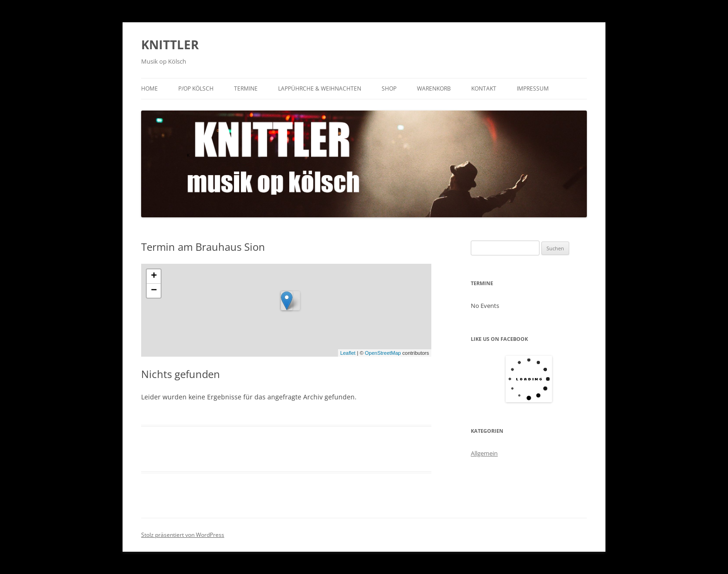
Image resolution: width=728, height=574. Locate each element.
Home (149, 88)
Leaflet (348, 353)
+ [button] (154, 276)
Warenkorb (434, 88)
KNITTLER (170, 45)
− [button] (154, 291)
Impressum (533, 88)
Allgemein (484, 453)
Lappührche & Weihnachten (320, 88)
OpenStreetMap (383, 353)
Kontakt (484, 88)
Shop (389, 88)
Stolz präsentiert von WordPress (183, 535)
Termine (246, 88)
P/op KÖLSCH (196, 88)
